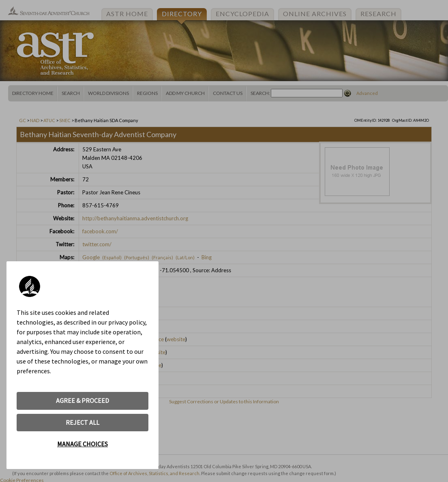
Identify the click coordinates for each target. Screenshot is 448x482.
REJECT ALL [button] (83, 422)
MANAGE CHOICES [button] (83, 444)
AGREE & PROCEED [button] (83, 400)
